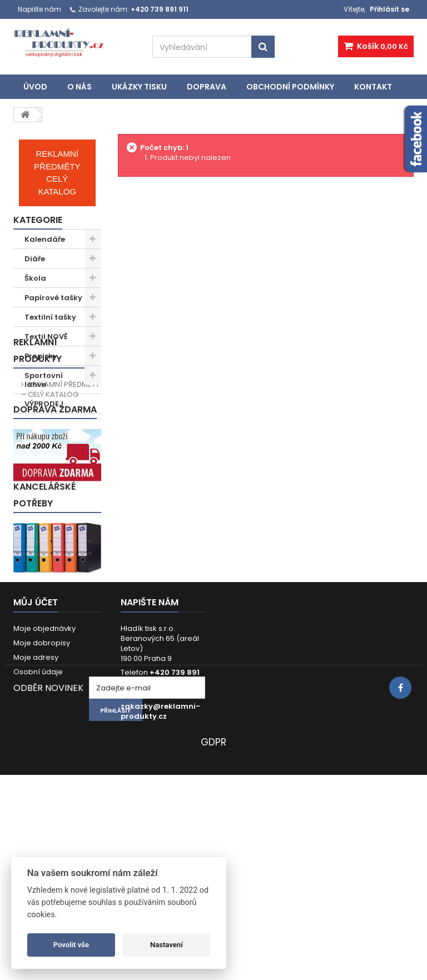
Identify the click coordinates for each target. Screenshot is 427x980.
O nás (80, 87)
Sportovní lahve (44, 380)
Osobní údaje (38, 811)
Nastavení (167, 945)
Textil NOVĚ (46, 337)
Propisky (41, 356)
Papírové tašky (53, 298)
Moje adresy (36, 797)
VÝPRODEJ (44, 404)
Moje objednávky (44, 768)
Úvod (35, 87)
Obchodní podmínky (290, 87)
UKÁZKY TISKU (139, 87)
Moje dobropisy (42, 782)
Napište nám (39, 9)
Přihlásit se (389, 9)
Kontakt (373, 87)
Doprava (207, 87)
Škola (35, 278)
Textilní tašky (50, 317)
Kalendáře (45, 239)
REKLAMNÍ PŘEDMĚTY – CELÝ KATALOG (60, 480)
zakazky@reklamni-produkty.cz (160, 851)
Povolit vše (71, 945)
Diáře (35, 259)
